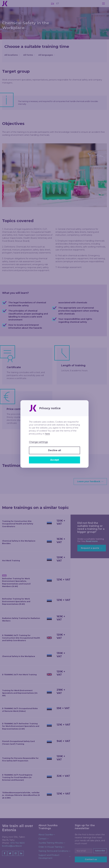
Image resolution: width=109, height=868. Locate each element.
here (47, 434)
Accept (55, 460)
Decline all (55, 450)
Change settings (38, 442)
